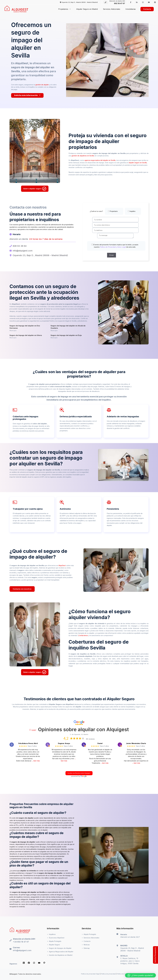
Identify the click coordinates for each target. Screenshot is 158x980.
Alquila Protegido (55, 941)
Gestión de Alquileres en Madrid (61, 955)
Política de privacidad (108, 974)
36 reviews (90, 739)
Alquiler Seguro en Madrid (87, 9)
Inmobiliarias (131, 9)
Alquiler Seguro (54, 945)
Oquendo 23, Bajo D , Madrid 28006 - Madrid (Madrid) (80, 2)
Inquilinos (52, 934)
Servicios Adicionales (112, 9)
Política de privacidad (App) (90, 974)
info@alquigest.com (23, 251)
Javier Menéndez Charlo (136, 743)
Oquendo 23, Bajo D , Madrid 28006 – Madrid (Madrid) (40, 255)
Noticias (87, 945)
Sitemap (87, 948)
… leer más (36, 761)
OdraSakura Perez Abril (28, 743)
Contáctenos (83, 635)
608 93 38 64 (20, 246)
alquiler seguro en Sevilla (138, 163)
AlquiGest (62, 565)
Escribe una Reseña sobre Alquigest (79, 773)
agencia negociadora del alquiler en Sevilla (100, 160)
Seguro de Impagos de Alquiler (60, 948)
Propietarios (66, 9)
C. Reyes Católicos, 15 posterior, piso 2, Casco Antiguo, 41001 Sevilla (130, 961)
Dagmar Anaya (64, 743)
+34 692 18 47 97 (21, 942)
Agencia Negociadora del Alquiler (61, 952)
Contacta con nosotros (22, 589)
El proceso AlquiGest (57, 938)
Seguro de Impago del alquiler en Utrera (26, 335)
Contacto (147, 9)
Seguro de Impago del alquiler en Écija (66, 335)
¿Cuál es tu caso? (115, 211)
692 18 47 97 (119, 3)
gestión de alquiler (42, 85)
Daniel (100, 743)
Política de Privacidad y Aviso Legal (113, 247)
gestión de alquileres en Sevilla (83, 156)
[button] (140, 975)
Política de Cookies (123, 974)
